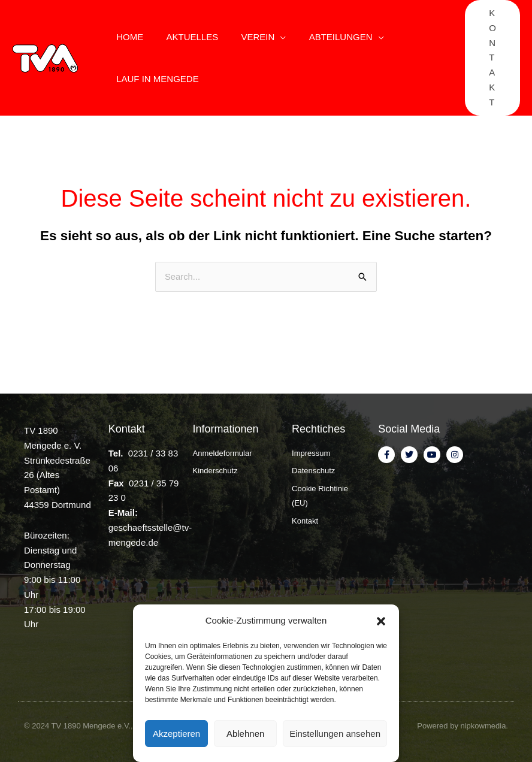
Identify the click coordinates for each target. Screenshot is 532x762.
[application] (268, 37)
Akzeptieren (176, 734)
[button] (381, 621)
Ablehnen (245, 734)
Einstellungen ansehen (335, 734)
